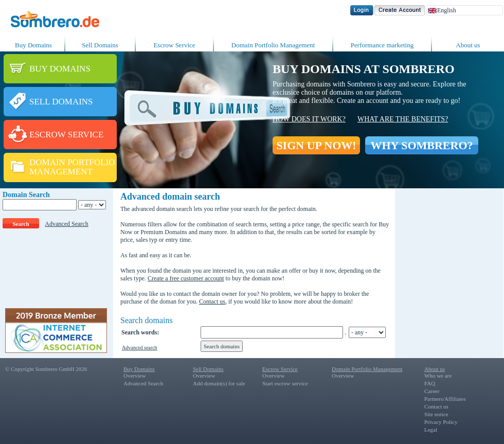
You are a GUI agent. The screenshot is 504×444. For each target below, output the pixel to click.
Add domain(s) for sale (219, 383)
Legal (431, 430)
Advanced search (140, 348)
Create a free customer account (186, 278)
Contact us (212, 301)
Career (432, 391)
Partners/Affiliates (445, 399)
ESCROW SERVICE (66, 135)
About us (468, 45)
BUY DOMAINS (60, 69)
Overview (134, 376)
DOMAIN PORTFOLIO (72, 162)
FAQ (430, 383)
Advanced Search (66, 224)
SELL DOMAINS (61, 102)
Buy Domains (33, 45)
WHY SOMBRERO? (421, 145)
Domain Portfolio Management (273, 45)
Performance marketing (382, 45)
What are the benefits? (403, 119)
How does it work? (309, 119)
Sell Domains (100, 45)
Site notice (436, 414)
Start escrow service (285, 383)
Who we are (438, 376)
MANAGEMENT (61, 172)
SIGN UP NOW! (316, 145)
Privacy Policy (441, 422)
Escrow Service (174, 45)
